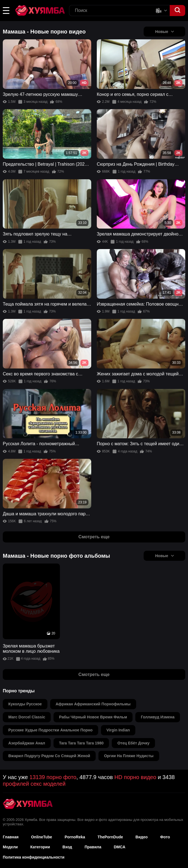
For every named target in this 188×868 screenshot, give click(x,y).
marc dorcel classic (27, 717)
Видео (142, 837)
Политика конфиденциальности (34, 857)
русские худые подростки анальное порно (50, 730)
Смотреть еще (94, 537)
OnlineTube (42, 837)
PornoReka (75, 837)
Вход (67, 847)
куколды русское (25, 704)
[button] (6, 11)
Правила (93, 847)
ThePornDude (110, 837)
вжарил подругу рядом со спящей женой (49, 756)
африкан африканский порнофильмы (93, 704)
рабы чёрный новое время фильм (93, 717)
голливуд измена (158, 717)
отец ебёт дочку (133, 743)
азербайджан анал (27, 743)
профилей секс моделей (34, 784)
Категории (40, 847)
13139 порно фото (53, 777)
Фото (165, 837)
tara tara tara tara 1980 (81, 743)
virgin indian (118, 730)
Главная (11, 837)
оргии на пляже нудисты (129, 756)
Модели (10, 847)
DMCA (120, 847)
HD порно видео (135, 777)
